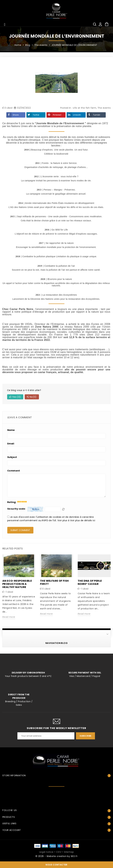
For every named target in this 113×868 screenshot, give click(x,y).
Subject (12, 457)
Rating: (12, 502)
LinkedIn (77, 115)
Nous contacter (56, 865)
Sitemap (69, 852)
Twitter (36, 115)
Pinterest (57, 115)
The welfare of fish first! (54, 582)
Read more (9, 617)
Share (16, 115)
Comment (14, 471)
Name (11, 430)
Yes (15, 397)
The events (104, 108)
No (32, 397)
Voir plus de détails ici (83, 520)
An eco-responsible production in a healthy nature (17, 584)
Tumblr (97, 115)
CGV (59, 852)
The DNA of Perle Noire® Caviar (90, 582)
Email (11, 444)
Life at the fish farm (85, 108)
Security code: (17, 509)
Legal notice (46, 852)
